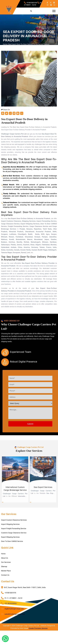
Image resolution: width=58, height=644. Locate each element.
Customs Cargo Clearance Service (14, 536)
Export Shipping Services (10, 540)
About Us (5, 561)
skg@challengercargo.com (14, 612)
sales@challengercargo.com (15, 617)
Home (3, 557)
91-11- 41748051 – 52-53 (34, 4)
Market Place (6, 574)
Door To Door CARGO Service (12, 545)
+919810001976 (32, 3)
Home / (6, 46)
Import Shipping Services (10, 528)
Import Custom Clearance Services (14, 523)
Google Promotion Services (38, 632)
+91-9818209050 (11, 607)
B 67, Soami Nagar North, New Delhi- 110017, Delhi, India (25, 591)
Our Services (6, 566)
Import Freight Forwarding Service (14, 532)
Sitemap (4, 570)
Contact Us (5, 578)
